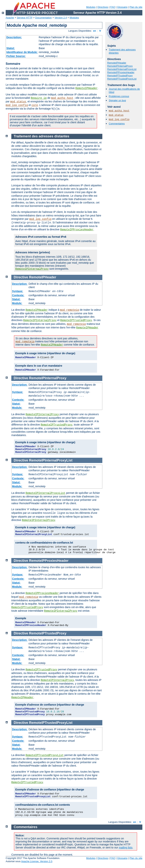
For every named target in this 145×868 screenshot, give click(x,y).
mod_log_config (17, 105)
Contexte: (18, 295)
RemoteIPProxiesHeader (121, 72)
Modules (91, 7)
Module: (17, 303)
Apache (10, 18)
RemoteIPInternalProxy (120, 66)
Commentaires (117, 124)
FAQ (113, 7)
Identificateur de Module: (22, 52)
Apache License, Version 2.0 (37, 861)
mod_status (18, 102)
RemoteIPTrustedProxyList (122, 79)
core (35, 105)
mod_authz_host (62, 98)
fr (100, 31)
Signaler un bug (117, 100)
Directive (21, 277)
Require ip (39, 98)
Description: (14, 37)
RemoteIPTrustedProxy (120, 76)
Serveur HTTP (25, 18)
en (95, 31)
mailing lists (126, 847)
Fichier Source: (16, 56)
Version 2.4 (61, 18)
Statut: (11, 48)
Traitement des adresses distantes (42, 136)
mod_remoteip (70, 310)
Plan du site (136, 7)
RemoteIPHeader (86, 88)
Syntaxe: (18, 291)
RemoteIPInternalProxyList (122, 69)
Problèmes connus (119, 96)
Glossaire (122, 7)
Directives (103, 7)
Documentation (44, 18)
